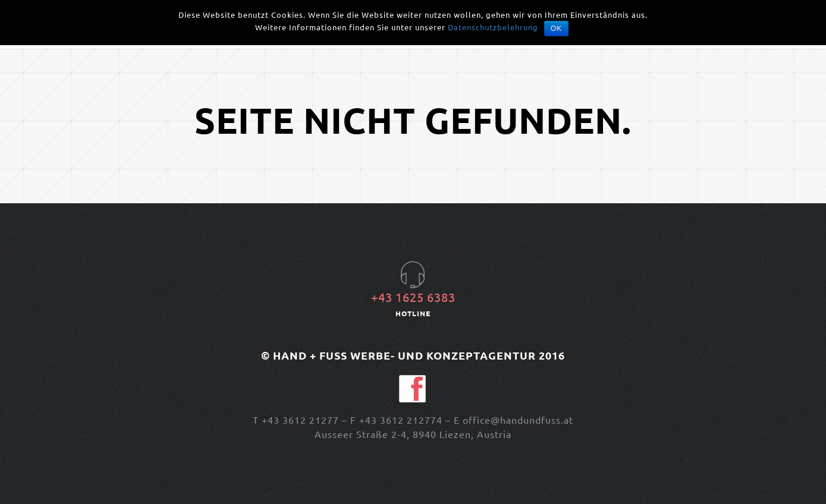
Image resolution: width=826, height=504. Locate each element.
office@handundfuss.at (518, 420)
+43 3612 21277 (300, 420)
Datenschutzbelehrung (493, 27)
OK (556, 29)
